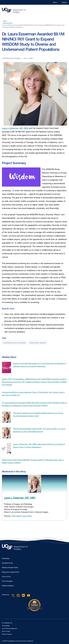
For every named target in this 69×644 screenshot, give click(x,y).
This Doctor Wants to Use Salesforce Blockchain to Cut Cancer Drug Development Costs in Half (38, 414)
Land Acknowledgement (10, 628)
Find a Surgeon (7, 581)
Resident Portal (7, 563)
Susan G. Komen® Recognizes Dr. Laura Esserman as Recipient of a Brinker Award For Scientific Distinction (39, 365)
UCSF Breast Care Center (22, 516)
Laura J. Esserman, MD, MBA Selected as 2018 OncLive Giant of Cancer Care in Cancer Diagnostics (39, 446)
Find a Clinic (6, 577)
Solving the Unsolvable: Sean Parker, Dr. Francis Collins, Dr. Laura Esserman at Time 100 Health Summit (39, 430)
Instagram (18, 595)
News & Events (8, 23)
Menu (55, 2)
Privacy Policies (7, 634)
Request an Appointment (11, 572)
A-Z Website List (7, 623)
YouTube (29, 595)
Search (65, 2)
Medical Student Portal (10, 567)
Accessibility (6, 626)
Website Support (8, 586)
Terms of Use (6, 631)
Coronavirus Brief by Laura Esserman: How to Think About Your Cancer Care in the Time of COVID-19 (33, 394)
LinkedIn (23, 595)
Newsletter (6, 558)
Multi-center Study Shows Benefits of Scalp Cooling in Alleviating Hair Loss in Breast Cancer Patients (33, 461)
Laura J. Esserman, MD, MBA (15, 127)
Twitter (13, 595)
